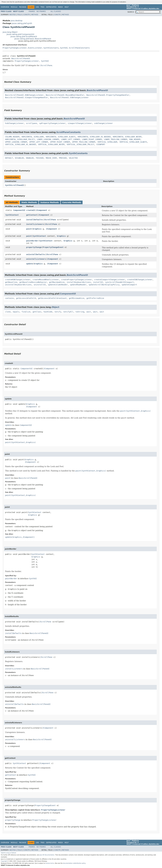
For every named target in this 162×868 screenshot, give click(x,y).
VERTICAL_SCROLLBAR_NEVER (51, 144)
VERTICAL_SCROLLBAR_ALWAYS (133, 142)
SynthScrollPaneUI (14, 185)
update (30, 264)
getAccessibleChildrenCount (52, 298)
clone (8, 312)
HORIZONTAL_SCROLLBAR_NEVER (127, 137)
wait (89, 312)
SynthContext (12, 215)
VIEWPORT (101, 144)
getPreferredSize (95, 298)
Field (19, 15)
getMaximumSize (57, 282)
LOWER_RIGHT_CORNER (92, 139)
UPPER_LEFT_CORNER (39, 142)
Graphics (37, 229)
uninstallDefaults (36, 254)
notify (58, 312)
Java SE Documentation (47, 855)
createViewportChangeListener (110, 280)
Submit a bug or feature (8, 853)
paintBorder (32, 241)
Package (23, 7)
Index (61, 7)
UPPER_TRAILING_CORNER (84, 142)
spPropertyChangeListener (52, 123)
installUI (98, 282)
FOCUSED (40, 158)
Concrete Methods (72, 202)
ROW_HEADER (135, 139)
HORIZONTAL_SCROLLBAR (33, 137)
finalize (26, 312)
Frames (32, 11)
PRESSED (63, 158)
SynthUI (64, 48)
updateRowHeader (78, 285)
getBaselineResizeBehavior (33, 282)
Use (37, 7)
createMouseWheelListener (46, 280)
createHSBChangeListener (18, 280)
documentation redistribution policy (74, 863)
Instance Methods (50, 202)
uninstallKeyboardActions (18, 285)
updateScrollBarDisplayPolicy (104, 285)
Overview (5, 7)
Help (66, 7)
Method (35, 15)
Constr (26, 15)
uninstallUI (40, 285)
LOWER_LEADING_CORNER (48, 139)
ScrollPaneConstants (79, 48)
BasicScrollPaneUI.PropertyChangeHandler (108, 95)
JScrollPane (50, 220)
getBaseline (11, 282)
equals (16, 312)
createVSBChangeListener (140, 280)
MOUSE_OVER (51, 158)
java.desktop (17, 21)
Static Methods (29, 202)
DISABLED (19, 158)
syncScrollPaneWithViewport (119, 282)
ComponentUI (19, 210)
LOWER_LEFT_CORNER (70, 139)
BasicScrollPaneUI (21, 59)
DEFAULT (9, 158)
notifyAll (68, 312)
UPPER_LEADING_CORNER (16, 142)
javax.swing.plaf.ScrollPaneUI (24, 36)
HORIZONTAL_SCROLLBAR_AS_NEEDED (94, 137)
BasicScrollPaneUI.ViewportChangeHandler (27, 97)
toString (80, 312)
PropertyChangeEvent (53, 247)
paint (29, 229)
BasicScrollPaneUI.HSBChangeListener (24, 95)
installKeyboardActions (79, 282)
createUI (31, 210)
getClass (37, 312)
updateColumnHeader (58, 285)
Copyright (4, 861)
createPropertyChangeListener (77, 280)
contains (9, 298)
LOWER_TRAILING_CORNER (116, 139)
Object (55, 307)
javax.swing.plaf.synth (22, 23)
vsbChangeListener (103, 123)
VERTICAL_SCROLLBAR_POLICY (80, 144)
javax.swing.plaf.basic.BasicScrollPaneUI (33, 39)
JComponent (42, 210)
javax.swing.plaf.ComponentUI (20, 34)
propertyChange (34, 247)
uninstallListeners (36, 259)
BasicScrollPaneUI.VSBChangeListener (69, 97)
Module (14, 7)
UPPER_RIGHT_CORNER (60, 142)
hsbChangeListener (14, 123)
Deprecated (51, 7)
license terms (50, 863)
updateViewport (129, 285)
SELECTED (73, 158)
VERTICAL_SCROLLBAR (107, 142)
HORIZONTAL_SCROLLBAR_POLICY (20, 139)
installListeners (35, 224)
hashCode (48, 312)
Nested (13, 15)
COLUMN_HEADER (12, 137)
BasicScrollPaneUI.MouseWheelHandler (65, 95)
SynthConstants (51, 48)
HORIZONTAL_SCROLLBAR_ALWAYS (61, 137)
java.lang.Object (10, 32)
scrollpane (31, 123)
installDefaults (34, 220)
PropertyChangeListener (15, 48)
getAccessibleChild (26, 298)
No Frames (41, 11)
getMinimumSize (77, 298)
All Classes (56, 11)
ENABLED (30, 158)
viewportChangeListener (80, 123)
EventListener (35, 48)
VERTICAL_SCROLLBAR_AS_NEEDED (20, 144)
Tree (42, 7)
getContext (32, 215)
